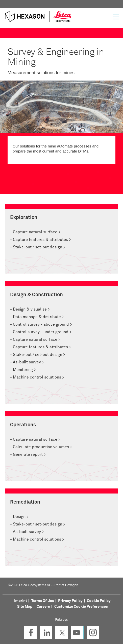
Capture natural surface (35, 232)
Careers (43, 607)
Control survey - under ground (41, 332)
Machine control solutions (36, 377)
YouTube (77, 632)
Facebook (30, 632)
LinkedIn (46, 632)
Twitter (62, 632)
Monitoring (23, 370)
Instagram (93, 632)
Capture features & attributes (40, 240)
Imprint (21, 601)
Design (19, 517)
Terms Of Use (43, 601)
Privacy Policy (70, 601)
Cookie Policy (99, 601)
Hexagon (72, 585)
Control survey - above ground (41, 324)
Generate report (28, 454)
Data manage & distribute (36, 317)
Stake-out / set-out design (37, 247)
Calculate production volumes (41, 447)
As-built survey (27, 362)
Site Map (25, 607)
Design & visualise (29, 309)
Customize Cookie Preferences (81, 607)
